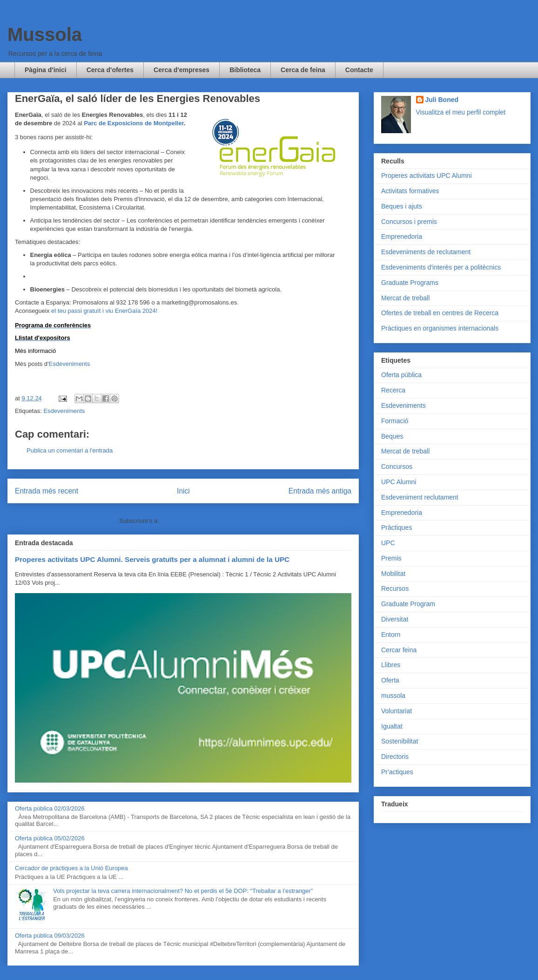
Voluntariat (397, 711)
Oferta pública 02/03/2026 (50, 808)
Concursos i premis (409, 222)
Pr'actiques (397, 772)
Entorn (391, 635)
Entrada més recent (47, 491)
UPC (388, 543)
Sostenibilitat (400, 741)
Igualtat (392, 726)
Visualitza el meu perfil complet (461, 112)
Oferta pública (401, 375)
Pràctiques (397, 527)
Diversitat (395, 619)
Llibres (391, 665)
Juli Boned (442, 100)
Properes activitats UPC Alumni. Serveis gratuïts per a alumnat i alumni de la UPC (152, 559)
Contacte (359, 70)
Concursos (397, 466)
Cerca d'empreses (182, 70)
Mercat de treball (405, 298)
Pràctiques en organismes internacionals (440, 328)
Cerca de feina (303, 70)
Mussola (45, 34)
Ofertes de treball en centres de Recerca (440, 313)
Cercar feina (399, 650)
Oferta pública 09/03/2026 (50, 936)
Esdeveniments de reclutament (426, 252)
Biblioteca (245, 70)
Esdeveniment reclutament (420, 497)
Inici (183, 491)
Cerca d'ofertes (110, 70)
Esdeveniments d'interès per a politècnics (441, 267)
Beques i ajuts (402, 206)
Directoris (395, 757)
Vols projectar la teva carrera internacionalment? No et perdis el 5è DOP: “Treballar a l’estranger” (183, 891)
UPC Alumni (399, 482)
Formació (395, 421)
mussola (393, 696)
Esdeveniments (70, 364)
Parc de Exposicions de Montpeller (134, 123)
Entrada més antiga (320, 491)
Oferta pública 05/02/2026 (50, 838)
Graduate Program (408, 604)
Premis (391, 558)
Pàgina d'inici (46, 70)
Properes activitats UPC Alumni (427, 176)
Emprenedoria (402, 237)
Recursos (395, 588)
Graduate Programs (410, 283)
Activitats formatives (410, 191)
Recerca (393, 390)
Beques (392, 436)
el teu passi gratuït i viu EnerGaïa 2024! (103, 311)
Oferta (390, 680)
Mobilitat (393, 574)
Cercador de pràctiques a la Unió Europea (71, 868)
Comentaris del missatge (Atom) (204, 521)
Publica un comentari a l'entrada (70, 450)
